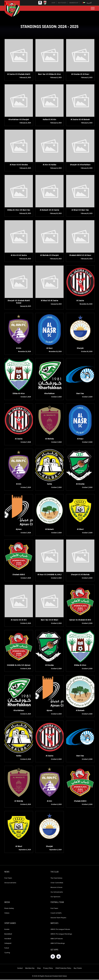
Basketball (8, 934)
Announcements (10, 883)
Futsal (7, 948)
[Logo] (14, 9)
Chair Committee (57, 883)
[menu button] (93, 8)
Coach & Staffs (56, 913)
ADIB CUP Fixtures (57, 939)
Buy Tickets (78, 968)
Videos (7, 913)
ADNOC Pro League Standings (61, 934)
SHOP (51, 3)
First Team (8, 878)
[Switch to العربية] (87, 3)
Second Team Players (58, 918)
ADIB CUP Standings (58, 944)
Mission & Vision (56, 888)
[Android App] (53, 957)
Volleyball (8, 944)
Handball (8, 939)
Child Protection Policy (63, 968)
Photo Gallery (9, 909)
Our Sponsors (55, 897)
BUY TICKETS (61, 3)
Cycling (7, 953)
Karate (7, 930)
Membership (30, 968)
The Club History (56, 878)
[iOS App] (59, 957)
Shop (39, 968)
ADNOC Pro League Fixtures (60, 930)
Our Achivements (57, 892)
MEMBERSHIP (73, 3)
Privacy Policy (48, 968)
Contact (20, 968)
